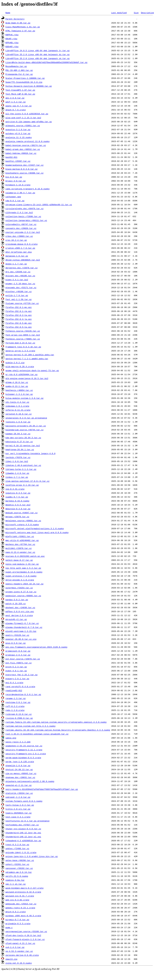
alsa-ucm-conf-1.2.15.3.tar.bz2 (23, 118)
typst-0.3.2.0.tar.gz (17, 844)
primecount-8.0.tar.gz (18, 651)
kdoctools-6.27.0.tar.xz (19, 442)
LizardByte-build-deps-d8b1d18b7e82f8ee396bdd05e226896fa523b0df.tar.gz (46, 62)
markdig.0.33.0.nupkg (17, 501)
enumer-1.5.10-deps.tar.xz (20, 284)
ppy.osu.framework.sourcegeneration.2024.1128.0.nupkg (36, 647)
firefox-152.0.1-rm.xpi (19, 311)
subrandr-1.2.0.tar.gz (18, 797)
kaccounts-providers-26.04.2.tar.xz (26, 426)
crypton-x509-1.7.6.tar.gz (20, 248)
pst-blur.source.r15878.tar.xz (23, 659)
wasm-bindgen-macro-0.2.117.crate (25, 888)
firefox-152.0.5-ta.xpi (19, 327)
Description (147, 13)
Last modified (119, 13)
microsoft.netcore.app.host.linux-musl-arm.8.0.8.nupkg (37, 532)
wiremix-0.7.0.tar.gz (17, 920)
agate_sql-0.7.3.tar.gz (19, 106)
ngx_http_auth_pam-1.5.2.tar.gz (23, 568)
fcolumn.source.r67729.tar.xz (22, 303)
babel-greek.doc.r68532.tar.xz (23, 149)
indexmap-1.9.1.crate (17, 406)
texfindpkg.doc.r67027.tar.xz (22, 825)
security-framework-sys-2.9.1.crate (26, 754)
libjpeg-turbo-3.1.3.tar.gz (21, 469)
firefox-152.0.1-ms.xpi (19, 307)
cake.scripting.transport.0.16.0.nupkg (27, 189)
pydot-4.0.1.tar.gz (16, 671)
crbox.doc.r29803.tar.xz (19, 236)
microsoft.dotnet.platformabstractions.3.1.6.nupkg (35, 528)
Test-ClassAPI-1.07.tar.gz (20, 90)
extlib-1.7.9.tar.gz (17, 295)
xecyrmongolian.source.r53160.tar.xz (26, 931)
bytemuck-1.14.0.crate (18, 185)
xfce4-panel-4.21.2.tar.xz (20, 943)
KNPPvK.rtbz (12, 35)
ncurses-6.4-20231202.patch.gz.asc (25, 556)
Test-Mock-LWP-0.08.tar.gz (20, 94)
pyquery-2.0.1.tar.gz (17, 679)
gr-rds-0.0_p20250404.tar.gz (22, 374)
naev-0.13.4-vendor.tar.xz (20, 552)
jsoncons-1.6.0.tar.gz (18, 422)
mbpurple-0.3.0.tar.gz (18, 509)
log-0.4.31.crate (15, 489)
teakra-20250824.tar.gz (19, 813)
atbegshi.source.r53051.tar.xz (23, 126)
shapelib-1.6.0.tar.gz (18, 765)
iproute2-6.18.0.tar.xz (19, 414)
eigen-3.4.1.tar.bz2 (17, 280)
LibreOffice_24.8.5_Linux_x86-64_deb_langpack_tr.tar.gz (38, 50)
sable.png (11, 738)
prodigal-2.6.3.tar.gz (18, 655)
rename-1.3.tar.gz (16, 698)
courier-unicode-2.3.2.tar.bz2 (23, 232)
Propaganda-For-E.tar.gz (19, 74)
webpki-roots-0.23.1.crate (20, 908)
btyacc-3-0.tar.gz (16, 181)
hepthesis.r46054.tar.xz (19, 390)
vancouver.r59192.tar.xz (19, 868)
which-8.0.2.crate (16, 912)
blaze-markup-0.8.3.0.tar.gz (22, 169)
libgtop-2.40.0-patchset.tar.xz (23, 465)
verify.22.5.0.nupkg (17, 876)
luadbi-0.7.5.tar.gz (17, 497)
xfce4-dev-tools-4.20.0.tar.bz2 (23, 935)
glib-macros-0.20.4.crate (20, 366)
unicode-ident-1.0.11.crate (21, 852)
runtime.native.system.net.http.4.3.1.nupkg (30, 726)
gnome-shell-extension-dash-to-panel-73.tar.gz (32, 370)
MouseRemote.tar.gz (16, 66)
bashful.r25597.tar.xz (18, 161)
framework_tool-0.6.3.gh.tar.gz (23, 347)
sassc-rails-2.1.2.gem (18, 742)
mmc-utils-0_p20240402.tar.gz (22, 540)
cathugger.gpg (13, 197)
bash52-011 (11, 157)
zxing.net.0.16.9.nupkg (19, 963)
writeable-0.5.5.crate (18, 923)
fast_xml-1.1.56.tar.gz (19, 299)
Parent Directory (15, 19)
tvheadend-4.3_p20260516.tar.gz (23, 841)
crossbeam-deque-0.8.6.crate (22, 244)
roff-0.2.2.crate (15, 706)
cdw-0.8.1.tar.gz (15, 201)
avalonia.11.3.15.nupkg (19, 137)
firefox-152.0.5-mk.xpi (19, 323)
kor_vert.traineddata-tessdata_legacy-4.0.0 (30, 453)
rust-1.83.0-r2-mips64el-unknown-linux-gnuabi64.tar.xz (37, 734)
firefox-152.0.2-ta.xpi (19, 315)
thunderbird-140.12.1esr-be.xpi (23, 833)
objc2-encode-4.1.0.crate (20, 580)
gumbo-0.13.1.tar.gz (17, 386)
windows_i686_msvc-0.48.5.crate (23, 916)
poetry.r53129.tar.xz (17, 635)
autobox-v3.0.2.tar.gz (18, 133)
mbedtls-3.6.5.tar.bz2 (18, 505)
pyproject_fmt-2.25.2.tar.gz (22, 675)
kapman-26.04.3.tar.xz (18, 434)
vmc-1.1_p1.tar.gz (16, 884)
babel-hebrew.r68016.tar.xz (21, 153)
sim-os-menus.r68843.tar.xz (21, 773)
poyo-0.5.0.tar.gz (16, 643)
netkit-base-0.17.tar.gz (19, 560)
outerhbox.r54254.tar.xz (19, 588)
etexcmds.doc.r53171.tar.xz (21, 287)
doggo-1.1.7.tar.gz (16, 264)
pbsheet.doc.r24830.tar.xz (20, 607)
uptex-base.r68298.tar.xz (20, 860)
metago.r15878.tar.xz (17, 517)
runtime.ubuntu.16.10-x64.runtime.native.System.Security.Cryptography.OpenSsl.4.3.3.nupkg (58, 730)
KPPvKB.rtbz (12, 43)
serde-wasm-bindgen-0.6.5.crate (23, 758)
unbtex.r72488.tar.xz (17, 848)
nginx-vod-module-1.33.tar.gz (22, 564)
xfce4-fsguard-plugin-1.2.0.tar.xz (25, 939)
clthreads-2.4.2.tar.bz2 (19, 212)
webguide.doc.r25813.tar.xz (21, 904)
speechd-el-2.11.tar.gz (19, 785)
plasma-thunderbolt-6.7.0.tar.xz (24, 627)
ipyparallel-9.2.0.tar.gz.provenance (26, 418)
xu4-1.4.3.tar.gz (15, 947)
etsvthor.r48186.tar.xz (19, 291)
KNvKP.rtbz (11, 39)
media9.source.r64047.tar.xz (22, 513)
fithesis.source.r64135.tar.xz (23, 331)
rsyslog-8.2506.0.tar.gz (19, 718)
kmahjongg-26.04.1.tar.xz (20, 449)
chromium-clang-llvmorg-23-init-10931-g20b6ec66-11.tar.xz (39, 205)
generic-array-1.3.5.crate (20, 351)
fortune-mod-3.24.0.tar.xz (20, 343)
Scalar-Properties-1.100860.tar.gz (25, 78)
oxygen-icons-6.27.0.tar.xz (21, 592)
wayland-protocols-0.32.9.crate (23, 892)
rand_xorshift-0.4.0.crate (20, 686)
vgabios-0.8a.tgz (15, 880)
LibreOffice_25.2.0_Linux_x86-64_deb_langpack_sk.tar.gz (38, 58)
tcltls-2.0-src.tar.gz (18, 809)
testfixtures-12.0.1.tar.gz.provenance (27, 821)
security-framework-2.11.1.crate (24, 750)
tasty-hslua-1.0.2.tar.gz (20, 805)
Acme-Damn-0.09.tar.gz (18, 23)
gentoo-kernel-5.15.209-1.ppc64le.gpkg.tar (30, 355)
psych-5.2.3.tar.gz (16, 667)
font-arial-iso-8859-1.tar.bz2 (23, 335)
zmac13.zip (11, 959)
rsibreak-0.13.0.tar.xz (19, 714)
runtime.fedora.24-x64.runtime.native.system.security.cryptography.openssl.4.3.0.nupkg (56, 722)
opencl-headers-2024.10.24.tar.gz (25, 584)
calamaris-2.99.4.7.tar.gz (20, 193)
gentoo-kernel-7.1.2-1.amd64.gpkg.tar (27, 359)
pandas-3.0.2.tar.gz (17, 600)
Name (8, 13)
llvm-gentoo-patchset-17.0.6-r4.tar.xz (27, 481)
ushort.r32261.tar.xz (17, 864)
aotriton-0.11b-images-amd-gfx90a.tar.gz (29, 122)
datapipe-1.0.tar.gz (17, 256)
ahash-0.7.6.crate (16, 110)
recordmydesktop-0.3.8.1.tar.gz (23, 694)
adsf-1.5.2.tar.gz (16, 102)
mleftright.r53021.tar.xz (20, 536)
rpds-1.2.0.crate (15, 710)
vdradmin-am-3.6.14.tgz (19, 872)
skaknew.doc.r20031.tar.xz (20, 777)
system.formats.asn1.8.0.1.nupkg (24, 801)
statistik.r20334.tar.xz (19, 793)
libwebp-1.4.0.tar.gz (17, 473)
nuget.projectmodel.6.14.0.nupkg (24, 572)
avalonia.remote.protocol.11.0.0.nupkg (27, 141)
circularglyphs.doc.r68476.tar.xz (25, 208)
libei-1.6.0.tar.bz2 (17, 461)
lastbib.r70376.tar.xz (18, 457)
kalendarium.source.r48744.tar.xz (25, 430)
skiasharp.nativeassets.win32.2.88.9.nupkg (30, 781)
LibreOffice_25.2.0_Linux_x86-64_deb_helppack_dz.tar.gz (38, 54)
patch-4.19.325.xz (16, 603)
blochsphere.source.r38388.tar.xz (25, 173)
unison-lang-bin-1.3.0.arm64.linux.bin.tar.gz (32, 856)
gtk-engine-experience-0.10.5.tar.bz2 (27, 378)
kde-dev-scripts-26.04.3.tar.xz (23, 438)
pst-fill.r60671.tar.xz (19, 663)
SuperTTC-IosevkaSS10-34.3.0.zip (24, 82)
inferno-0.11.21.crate (18, 410)
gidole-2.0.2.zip (15, 363)
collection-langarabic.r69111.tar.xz (26, 220)
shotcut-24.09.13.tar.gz (19, 769)
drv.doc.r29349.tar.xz (18, 272)
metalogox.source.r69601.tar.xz (23, 521)
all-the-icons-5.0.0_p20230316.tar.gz (27, 114)
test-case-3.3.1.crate (18, 817)
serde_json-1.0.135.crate (20, 762)
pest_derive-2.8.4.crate (19, 615)
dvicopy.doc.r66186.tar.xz (20, 276)
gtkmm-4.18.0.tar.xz (17, 382)
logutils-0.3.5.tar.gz (18, 493)
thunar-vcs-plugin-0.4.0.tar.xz (23, 829)
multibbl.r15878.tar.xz (19, 548)
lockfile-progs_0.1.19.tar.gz (22, 485)
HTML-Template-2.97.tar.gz (20, 31)
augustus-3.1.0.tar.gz (18, 129)
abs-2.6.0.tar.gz (15, 98)
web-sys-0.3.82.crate (17, 900)
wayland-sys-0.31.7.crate (20, 896)
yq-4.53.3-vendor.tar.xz (19, 951)
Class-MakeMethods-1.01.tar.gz (23, 27)
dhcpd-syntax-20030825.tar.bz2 (23, 260)
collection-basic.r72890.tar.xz (23, 216)
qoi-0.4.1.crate (14, 683)
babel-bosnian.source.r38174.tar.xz (26, 145)
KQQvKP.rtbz (12, 46)
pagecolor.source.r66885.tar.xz (23, 596)
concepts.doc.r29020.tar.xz (21, 228)
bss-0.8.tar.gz (14, 177)
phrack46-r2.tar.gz (16, 619)
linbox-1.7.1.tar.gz (17, 477)
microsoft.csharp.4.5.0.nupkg (22, 524)
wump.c (9, 927)
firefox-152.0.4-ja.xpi (19, 319)
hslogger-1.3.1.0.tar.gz (19, 394)
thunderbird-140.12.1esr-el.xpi (23, 837)
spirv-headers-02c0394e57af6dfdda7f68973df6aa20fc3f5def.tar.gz (42, 789)
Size (136, 13)
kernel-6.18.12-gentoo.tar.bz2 (23, 445)
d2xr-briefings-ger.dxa (19, 252)
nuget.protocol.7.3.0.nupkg (21, 576)
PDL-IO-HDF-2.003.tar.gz (19, 70)
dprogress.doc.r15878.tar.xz (22, 268)
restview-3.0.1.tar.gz (18, 702)
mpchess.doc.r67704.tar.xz (20, 544)
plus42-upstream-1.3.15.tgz (21, 631)
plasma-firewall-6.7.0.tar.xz (22, 623)
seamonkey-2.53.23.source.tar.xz (24, 746)
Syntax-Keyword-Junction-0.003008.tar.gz (29, 86)
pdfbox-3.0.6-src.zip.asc (20, 611)
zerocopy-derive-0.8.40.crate (22, 955)
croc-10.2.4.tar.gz (16, 240)
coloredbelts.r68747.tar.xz (21, 224)
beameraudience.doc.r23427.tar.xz (25, 165)
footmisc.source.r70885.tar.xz (23, 339)
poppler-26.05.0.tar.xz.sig (21, 639)
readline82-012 (14, 690)
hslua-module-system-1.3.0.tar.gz (25, 398)
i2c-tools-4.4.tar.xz (17, 402)
